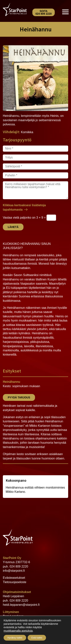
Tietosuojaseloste (15, 582)
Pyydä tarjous (19, 397)
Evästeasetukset (14, 578)
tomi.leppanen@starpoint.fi (21, 625)
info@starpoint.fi (14, 571)
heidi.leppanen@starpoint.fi (21, 605)
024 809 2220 (19, 566)
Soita (44, 12)
